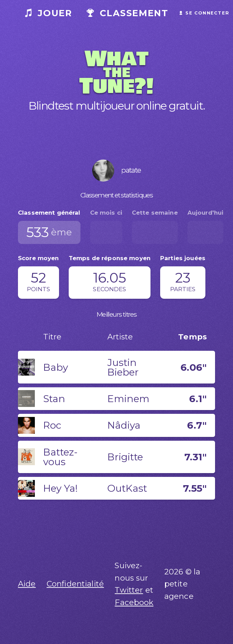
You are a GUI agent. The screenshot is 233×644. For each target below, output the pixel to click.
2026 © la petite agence (182, 584)
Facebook (134, 602)
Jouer (48, 13)
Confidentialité (75, 584)
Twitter (129, 590)
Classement (127, 13)
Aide (27, 584)
